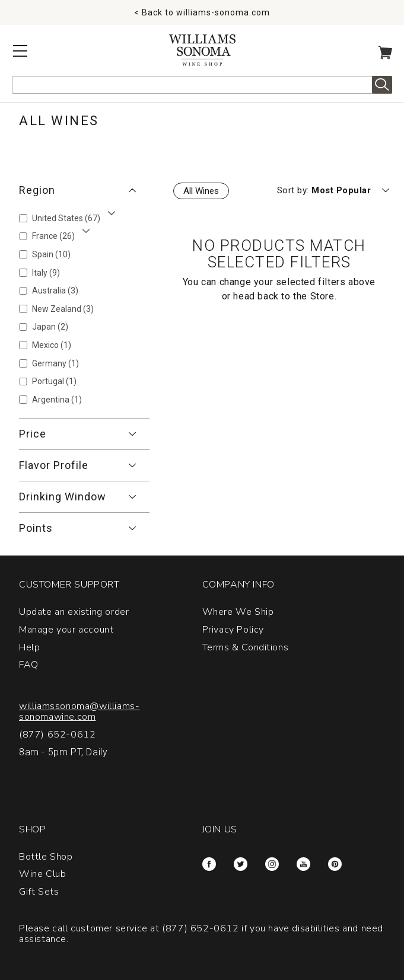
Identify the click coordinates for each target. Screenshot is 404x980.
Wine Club (42, 874)
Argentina (57, 400)
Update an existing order (74, 612)
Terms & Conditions (246, 647)
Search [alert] (382, 85)
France (53, 236)
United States (66, 218)
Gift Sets (39, 892)
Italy (46, 273)
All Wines (201, 191)
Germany (55, 363)
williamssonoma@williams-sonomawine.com (79, 711)
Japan (50, 327)
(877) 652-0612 (57, 735)
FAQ (29, 665)
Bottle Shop (46, 857)
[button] (84, 190)
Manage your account (66, 630)
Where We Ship (238, 612)
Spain (51, 254)
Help (29, 647)
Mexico (52, 345)
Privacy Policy (233, 630)
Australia (55, 291)
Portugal (54, 381)
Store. (324, 296)
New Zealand (63, 309)
